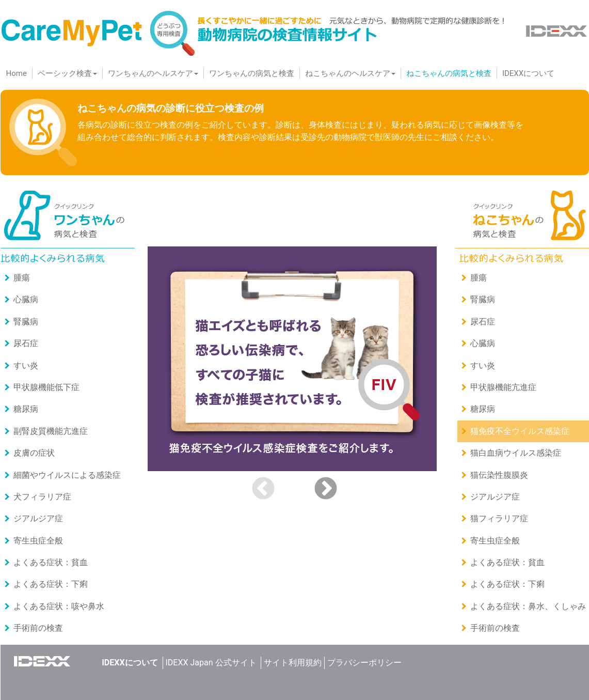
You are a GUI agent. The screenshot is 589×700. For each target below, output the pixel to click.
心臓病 (26, 299)
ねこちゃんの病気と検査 (449, 73)
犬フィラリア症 (42, 497)
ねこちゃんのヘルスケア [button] (350, 73)
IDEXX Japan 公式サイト (211, 663)
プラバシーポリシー (364, 663)
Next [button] (326, 489)
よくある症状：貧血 (51, 562)
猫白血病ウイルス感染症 (516, 453)
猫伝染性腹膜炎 (499, 475)
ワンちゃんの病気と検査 (252, 73)
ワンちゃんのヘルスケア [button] (153, 73)
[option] (295, 359)
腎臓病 (26, 322)
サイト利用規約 (293, 663)
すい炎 (26, 365)
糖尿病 (26, 409)
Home (19, 73)
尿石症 (26, 343)
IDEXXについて (528, 73)
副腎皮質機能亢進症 (51, 431)
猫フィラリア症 (499, 518)
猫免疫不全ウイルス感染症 (520, 431)
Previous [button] (263, 489)
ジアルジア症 (38, 518)
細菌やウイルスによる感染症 (67, 475)
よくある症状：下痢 (51, 584)
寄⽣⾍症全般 (38, 541)
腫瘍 (22, 278)
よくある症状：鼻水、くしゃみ (528, 606)
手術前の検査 (38, 628)
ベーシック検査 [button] (67, 73)
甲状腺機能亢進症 (503, 387)
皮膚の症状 (34, 453)
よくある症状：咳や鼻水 (59, 606)
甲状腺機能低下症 (46, 387)
